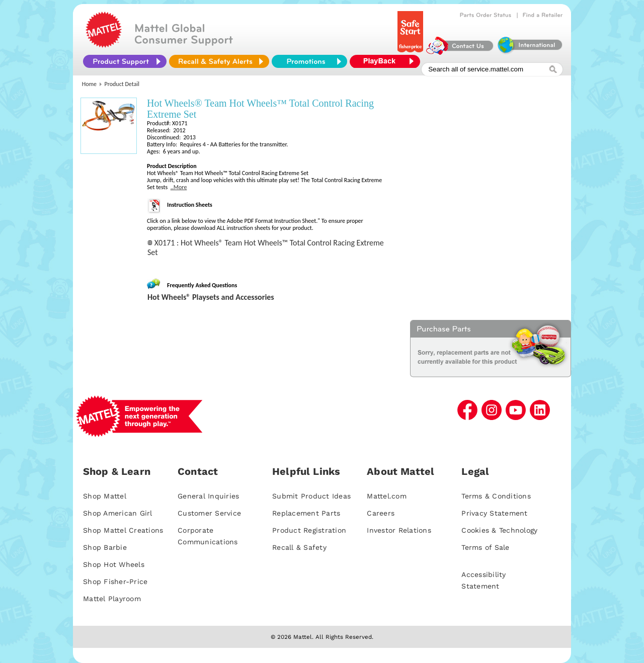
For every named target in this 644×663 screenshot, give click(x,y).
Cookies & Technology (499, 530)
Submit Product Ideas (311, 496)
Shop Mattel (105, 496)
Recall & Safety (299, 547)
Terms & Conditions (496, 496)
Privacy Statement (494, 513)
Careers (381, 513)
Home (89, 84)
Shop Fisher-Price (115, 582)
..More (179, 187)
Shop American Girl (118, 513)
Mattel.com (387, 496)
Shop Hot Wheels (114, 564)
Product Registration (309, 530)
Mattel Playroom (112, 599)
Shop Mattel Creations (123, 530)
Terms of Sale (485, 547)
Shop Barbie (105, 547)
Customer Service (209, 513)
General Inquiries (208, 496)
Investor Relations (399, 530)
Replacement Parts (306, 513)
